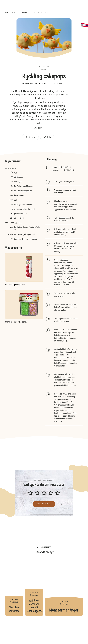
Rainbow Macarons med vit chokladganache (34, 588)
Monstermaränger (64, 588)
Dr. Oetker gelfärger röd (24, 235)
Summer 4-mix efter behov (26, 239)
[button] (44, 62)
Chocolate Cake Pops (14, 588)
